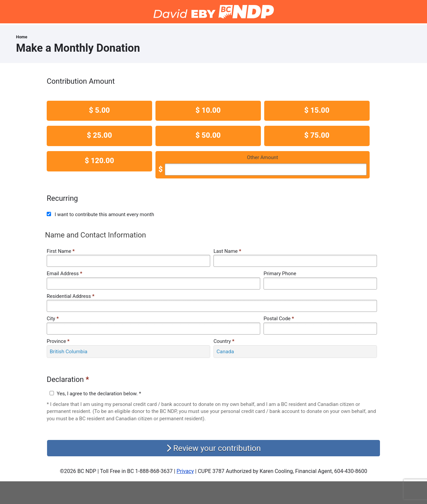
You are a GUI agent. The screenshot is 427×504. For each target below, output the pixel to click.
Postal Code (279, 319)
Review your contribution (213, 448)
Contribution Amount (81, 81)
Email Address (64, 274)
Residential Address (71, 296)
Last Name (227, 251)
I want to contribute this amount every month (104, 214)
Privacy (185, 471)
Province (58, 341)
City (53, 319)
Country (224, 341)
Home (22, 37)
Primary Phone (280, 274)
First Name (61, 251)
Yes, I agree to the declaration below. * (99, 394)
